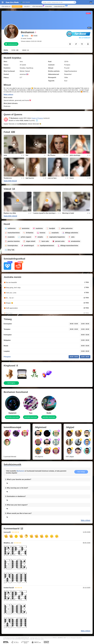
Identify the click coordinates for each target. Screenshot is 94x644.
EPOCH (55, 638)
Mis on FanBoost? (85, 38)
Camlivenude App (60, 6)
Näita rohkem (8, 95)
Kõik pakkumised (38, 6)
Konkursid (48, 7)
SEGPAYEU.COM (62, 638)
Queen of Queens (37, 118)
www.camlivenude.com (24, 638)
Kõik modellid (6, 7)
